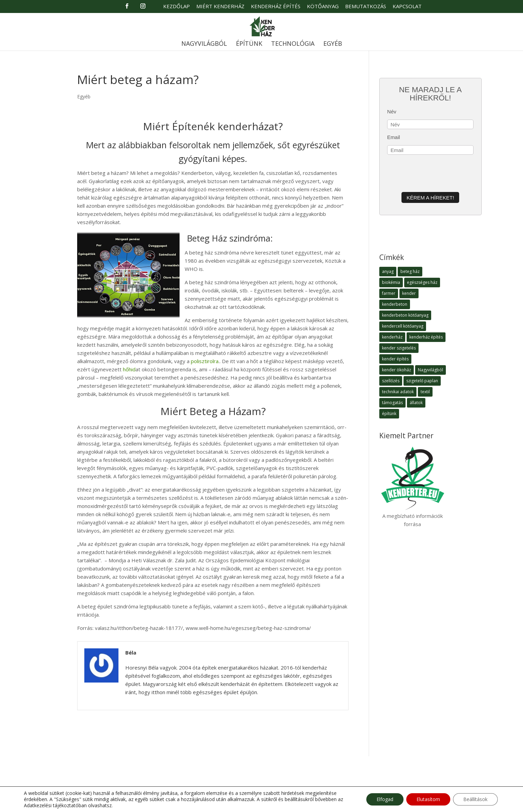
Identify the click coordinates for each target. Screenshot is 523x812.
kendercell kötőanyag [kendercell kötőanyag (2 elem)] (403, 326)
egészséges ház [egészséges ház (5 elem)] (422, 282)
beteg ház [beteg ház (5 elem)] (410, 271)
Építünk (249, 44)
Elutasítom (428, 799)
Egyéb (333, 44)
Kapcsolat (407, 7)
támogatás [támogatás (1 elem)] (392, 403)
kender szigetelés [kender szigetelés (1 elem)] (399, 348)
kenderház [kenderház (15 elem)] (392, 337)
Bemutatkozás (366, 7)
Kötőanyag (323, 7)
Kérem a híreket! (430, 198)
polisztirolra (205, 361)
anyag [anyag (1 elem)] (388, 271)
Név (392, 112)
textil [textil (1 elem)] (425, 392)
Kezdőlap (176, 7)
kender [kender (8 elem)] (409, 293)
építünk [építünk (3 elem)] (389, 414)
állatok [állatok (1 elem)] (416, 403)
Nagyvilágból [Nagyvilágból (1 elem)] (430, 370)
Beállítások (475, 799)
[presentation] (439, 172)
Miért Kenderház (220, 7)
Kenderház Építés (276, 7)
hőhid (129, 369)
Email (394, 137)
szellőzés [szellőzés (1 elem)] (391, 381)
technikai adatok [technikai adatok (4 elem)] (398, 392)
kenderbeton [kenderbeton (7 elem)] (395, 304)
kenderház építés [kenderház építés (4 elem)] (426, 337)
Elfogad (385, 799)
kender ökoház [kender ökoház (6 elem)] (397, 370)
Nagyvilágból (204, 44)
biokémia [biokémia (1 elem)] (391, 282)
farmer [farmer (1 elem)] (389, 293)
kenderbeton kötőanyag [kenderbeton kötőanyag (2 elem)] (405, 315)
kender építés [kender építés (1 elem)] (395, 359)
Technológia (293, 44)
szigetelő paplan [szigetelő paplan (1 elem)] (422, 381)
